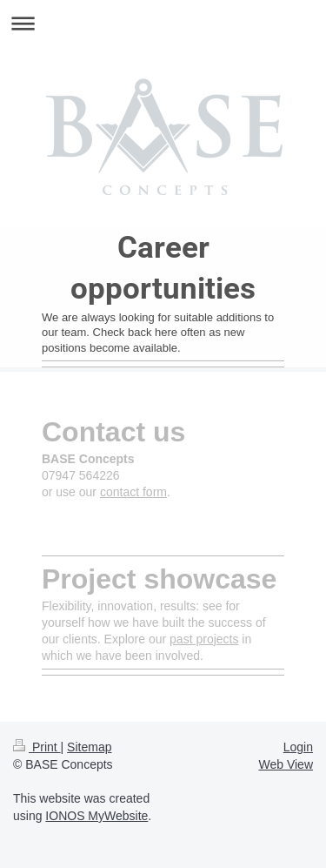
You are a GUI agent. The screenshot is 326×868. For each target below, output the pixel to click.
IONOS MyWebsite (96, 816)
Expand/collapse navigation (163, 23)
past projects (204, 639)
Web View (286, 764)
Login (298, 747)
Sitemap (89, 747)
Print (37, 747)
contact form (133, 492)
